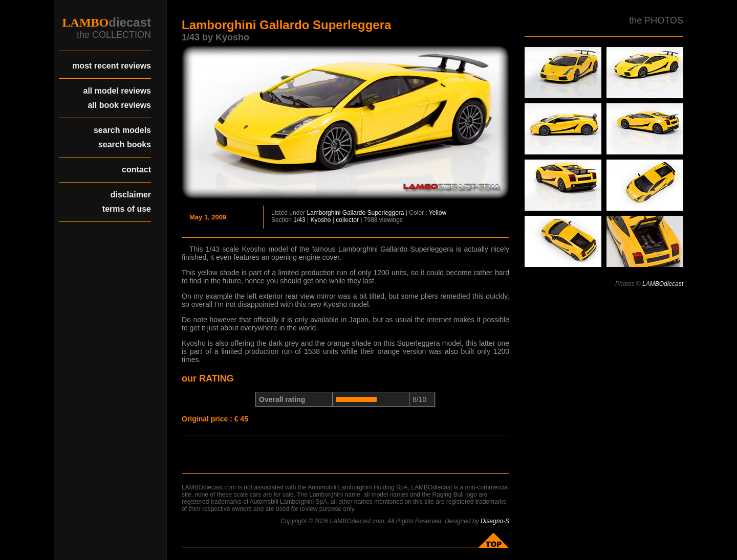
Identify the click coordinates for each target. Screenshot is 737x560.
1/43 (299, 220)
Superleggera (385, 213)
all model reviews (117, 91)
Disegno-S (495, 521)
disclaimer (131, 195)
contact (136, 170)
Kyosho (321, 220)
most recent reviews (112, 66)
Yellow (438, 213)
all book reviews (119, 105)
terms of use (127, 209)
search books (125, 144)
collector (347, 220)
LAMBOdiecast (663, 284)
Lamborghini (323, 213)
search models (122, 130)
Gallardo (354, 213)
